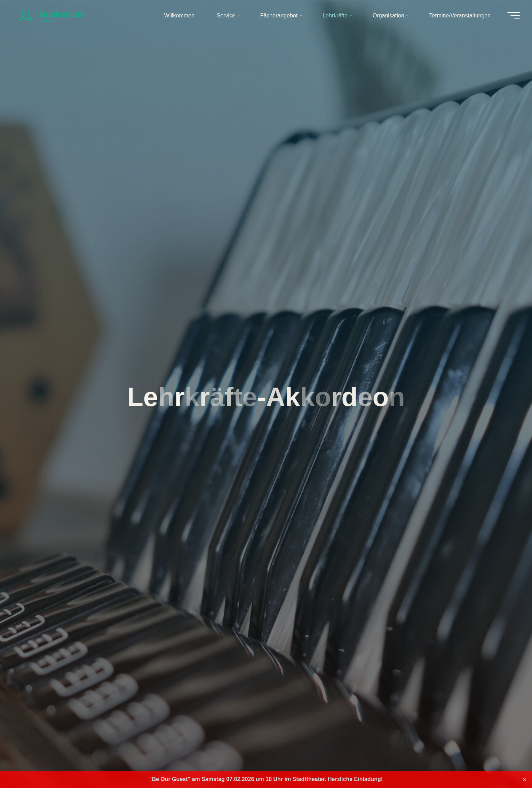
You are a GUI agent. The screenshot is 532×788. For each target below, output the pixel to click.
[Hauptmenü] (512, 16)
